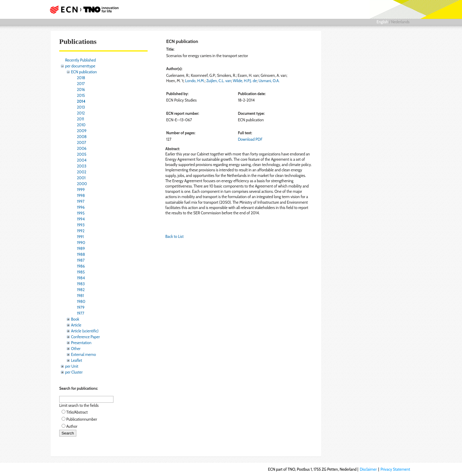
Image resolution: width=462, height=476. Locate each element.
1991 (80, 237)
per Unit (72, 366)
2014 (81, 101)
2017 (81, 84)
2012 (81, 113)
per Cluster (74, 372)
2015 (81, 95)
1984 (81, 278)
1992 (81, 231)
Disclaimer (368, 469)
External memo (84, 354)
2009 (82, 131)
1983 (81, 284)
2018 (81, 78)
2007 (81, 142)
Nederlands (400, 22)
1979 (81, 307)
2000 (82, 184)
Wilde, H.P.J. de (245, 81)
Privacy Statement (395, 469)
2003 (82, 166)
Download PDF (250, 139)
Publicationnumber (82, 419)
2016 (81, 89)
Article (76, 325)
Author (72, 426)
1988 (81, 254)
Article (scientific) (85, 331)
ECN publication (84, 72)
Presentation (81, 343)
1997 (81, 201)
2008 (82, 137)
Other (76, 349)
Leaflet (77, 360)
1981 (80, 296)
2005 (82, 154)
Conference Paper (85, 337)
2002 (82, 172)
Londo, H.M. (195, 81)
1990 (81, 243)
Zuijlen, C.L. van (219, 81)
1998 (81, 195)
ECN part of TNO (82, 9)
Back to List (174, 236)
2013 (81, 107)
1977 (81, 313)
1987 (81, 260)
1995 (81, 213)
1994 (81, 219)
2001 (81, 178)
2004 (82, 160)
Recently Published (80, 60)
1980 (81, 301)
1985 (81, 272)
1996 (81, 207)
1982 (81, 290)
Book (75, 319)
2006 (82, 148)
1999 (81, 190)
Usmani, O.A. (269, 81)
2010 (81, 125)
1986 (81, 266)
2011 (80, 119)
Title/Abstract (77, 412)
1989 (81, 248)
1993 (81, 225)
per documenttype (80, 66)
